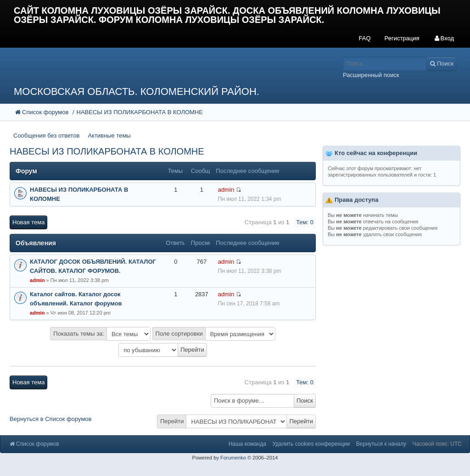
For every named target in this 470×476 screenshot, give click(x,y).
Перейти (172, 421)
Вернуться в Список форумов (51, 419)
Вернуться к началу (381, 444)
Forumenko (233, 458)
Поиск (305, 401)
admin (226, 190)
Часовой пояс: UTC (437, 444)
